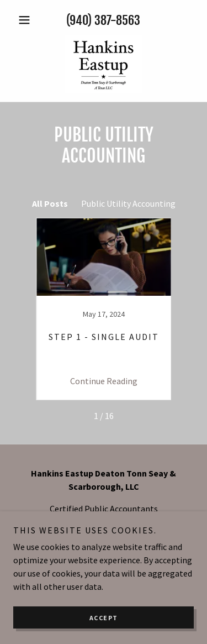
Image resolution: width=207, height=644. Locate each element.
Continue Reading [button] (104, 381)
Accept (104, 618)
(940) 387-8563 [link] (103, 20)
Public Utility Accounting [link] (128, 203)
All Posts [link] (50, 203)
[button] (27, 20)
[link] (104, 64)
